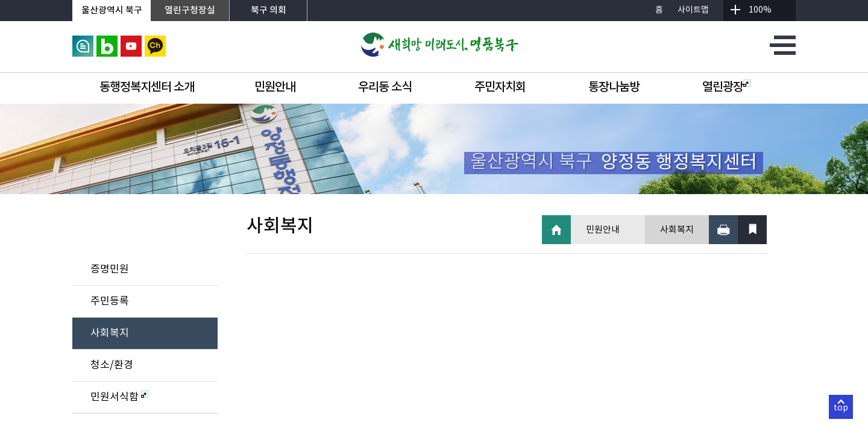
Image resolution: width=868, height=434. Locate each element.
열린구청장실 (190, 11)
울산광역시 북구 (112, 11)
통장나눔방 (614, 87)
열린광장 (726, 87)
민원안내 (275, 87)
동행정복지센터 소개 (147, 87)
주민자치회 (500, 87)
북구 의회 (269, 11)
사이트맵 (693, 10)
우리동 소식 (385, 87)
